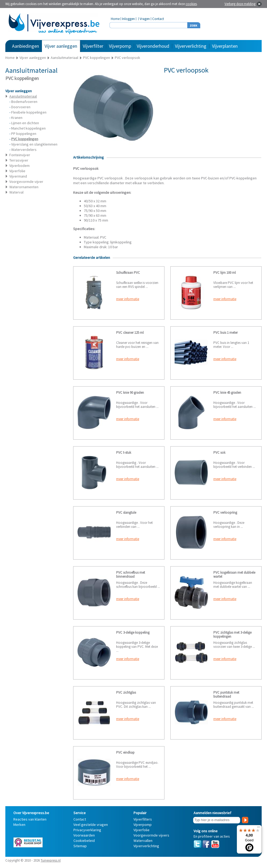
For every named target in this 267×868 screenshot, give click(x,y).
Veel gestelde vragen (91, 825)
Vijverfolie (17, 171)
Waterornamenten (24, 187)
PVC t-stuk (124, 453)
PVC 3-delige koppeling (133, 632)
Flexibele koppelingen (29, 112)
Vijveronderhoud (153, 46)
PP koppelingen (24, 134)
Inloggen (128, 19)
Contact (158, 19)
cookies (191, 4)
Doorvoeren (21, 107)
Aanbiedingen (25, 46)
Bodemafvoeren (24, 102)
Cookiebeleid (84, 841)
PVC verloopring (225, 513)
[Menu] (258, 828)
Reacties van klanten (30, 819)
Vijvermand (18, 176)
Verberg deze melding (240, 4)
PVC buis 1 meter (225, 333)
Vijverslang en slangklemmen (34, 144)
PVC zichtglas (126, 692)
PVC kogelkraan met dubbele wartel (234, 574)
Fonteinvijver (20, 155)
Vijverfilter (93, 46)
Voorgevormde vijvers (151, 835)
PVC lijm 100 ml (225, 273)
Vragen (145, 19)
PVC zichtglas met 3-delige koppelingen (232, 634)
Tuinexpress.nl (51, 860)
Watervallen (143, 841)
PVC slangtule (126, 513)
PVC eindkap (125, 752)
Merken (19, 825)
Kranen (17, 118)
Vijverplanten (225, 46)
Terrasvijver (19, 160)
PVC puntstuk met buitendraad (226, 694)
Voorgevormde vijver (26, 182)
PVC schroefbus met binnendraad (131, 574)
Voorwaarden (84, 835)
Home (115, 19)
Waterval (16, 192)
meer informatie (128, 299)
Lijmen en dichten (25, 123)
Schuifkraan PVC (128, 273)
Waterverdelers (24, 150)
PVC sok (219, 453)
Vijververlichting (191, 46)
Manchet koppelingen (28, 128)
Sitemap (80, 846)
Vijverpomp (120, 46)
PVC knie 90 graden (130, 393)
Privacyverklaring (87, 830)
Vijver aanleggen (61, 46)
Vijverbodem (19, 166)
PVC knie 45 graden (227, 393)
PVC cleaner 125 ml (130, 333)
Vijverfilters (143, 819)
